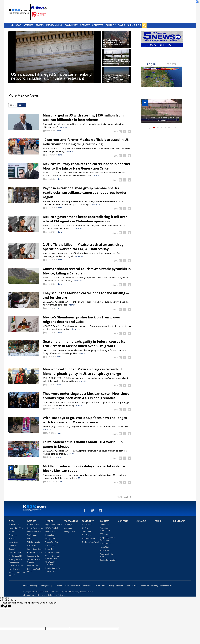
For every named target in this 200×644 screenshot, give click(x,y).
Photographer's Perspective (16, 561)
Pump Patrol (87, 525)
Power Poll (50, 549)
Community (71, 25)
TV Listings (68, 525)
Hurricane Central (35, 552)
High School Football (54, 525)
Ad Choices (58, 586)
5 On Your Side (15, 552)
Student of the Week (90, 542)
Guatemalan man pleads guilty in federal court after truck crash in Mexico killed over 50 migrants (85, 344)
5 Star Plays (50, 545)
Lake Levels (32, 545)
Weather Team (33, 565)
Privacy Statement (116, 586)
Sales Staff (104, 550)
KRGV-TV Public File (72, 586)
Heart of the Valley (17, 528)
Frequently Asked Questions (107, 539)
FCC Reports (105, 534)
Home (12, 25)
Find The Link (14, 569)
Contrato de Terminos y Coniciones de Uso (156, 586)
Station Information (108, 560)
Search (144, 25)
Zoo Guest (86, 535)
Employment (45, 586)
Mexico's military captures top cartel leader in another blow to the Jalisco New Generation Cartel (87, 166)
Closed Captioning (30, 586)
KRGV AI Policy (100, 586)
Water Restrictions (35, 549)
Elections (13, 532)
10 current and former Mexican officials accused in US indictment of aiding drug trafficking (86, 142)
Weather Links (33, 556)
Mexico (12, 538)
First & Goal (50, 532)
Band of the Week (53, 552)
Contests (98, 25)
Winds (30, 538)
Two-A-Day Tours (52, 542)
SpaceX (12, 549)
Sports (40, 25)
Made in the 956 (16, 556)
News (18, 25)
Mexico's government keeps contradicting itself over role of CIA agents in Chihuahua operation (85, 219)
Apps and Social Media (107, 555)
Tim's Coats (87, 532)
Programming (54, 25)
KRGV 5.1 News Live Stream (17, 574)
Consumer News (16, 565)
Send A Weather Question (34, 561)
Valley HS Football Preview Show (53, 557)
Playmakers (50, 535)
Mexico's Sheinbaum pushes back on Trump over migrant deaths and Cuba (82, 319)
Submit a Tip (134, 25)
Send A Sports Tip (53, 568)
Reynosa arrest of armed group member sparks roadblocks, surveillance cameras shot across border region (85, 192)
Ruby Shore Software (56, 595)
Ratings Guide (69, 532)
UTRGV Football (52, 528)
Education (13, 535)
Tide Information (34, 542)
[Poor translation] (8, 606)
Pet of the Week (89, 538)
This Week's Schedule (50, 563)
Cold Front (13, 545)
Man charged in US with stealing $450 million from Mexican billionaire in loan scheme (83, 117)
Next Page (122, 497)
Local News (14, 542)
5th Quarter (50, 538)
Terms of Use (131, 586)
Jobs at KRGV (105, 544)
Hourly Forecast (34, 525)
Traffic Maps (32, 535)
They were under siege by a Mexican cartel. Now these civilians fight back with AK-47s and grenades (86, 396)
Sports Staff (50, 571)
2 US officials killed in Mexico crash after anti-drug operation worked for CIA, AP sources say (83, 247)
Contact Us (104, 525)
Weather (28, 25)
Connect (85, 25)
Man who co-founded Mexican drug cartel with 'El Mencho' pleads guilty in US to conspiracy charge (82, 371)
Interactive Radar (34, 532)
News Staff (105, 547)
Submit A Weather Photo (35, 570)
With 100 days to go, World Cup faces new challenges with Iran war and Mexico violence (85, 420)
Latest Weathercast (35, 528)
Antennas (68, 528)
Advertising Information (105, 529)
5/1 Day (85, 528)
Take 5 (122, 25)
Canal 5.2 (111, 25)
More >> (63, 127)
